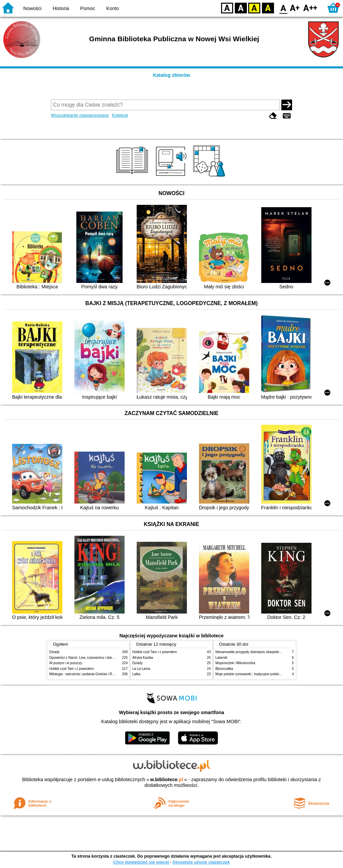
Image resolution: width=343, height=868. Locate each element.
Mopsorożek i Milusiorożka (235, 663)
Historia (61, 8)
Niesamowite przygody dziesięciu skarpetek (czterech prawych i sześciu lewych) (275, 652)
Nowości (32, 8)
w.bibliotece (167, 779)
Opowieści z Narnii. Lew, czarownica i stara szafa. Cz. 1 (91, 658)
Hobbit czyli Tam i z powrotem (72, 669)
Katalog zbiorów (171, 75)
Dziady (54, 652)
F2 (310, 8)
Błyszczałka (224, 669)
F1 (295, 8)
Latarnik (221, 658)
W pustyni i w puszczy (66, 663)
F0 (283, 8)
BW (241, 8)
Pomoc (88, 8)
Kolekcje (120, 115)
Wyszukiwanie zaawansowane (80, 115)
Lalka (136, 674)
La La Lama (141, 669)
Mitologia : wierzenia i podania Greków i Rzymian (86, 674)
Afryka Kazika (143, 658)
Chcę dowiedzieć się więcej (141, 862)
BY (268, 8)
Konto (113, 8)
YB (254, 8)
